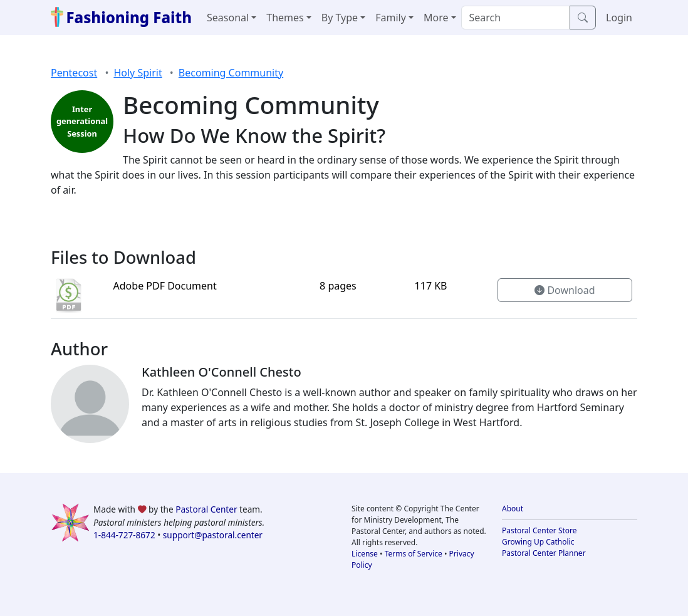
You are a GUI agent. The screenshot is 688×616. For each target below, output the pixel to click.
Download (565, 290)
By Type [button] (340, 18)
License (365, 554)
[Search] (516, 18)
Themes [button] (285, 18)
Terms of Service (414, 554)
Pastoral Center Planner (544, 553)
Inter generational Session (82, 121)
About (513, 509)
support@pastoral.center (213, 535)
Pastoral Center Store (539, 530)
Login (619, 18)
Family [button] (391, 18)
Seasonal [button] (228, 18)
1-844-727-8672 (124, 535)
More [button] (436, 18)
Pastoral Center (206, 509)
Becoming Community (231, 73)
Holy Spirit (138, 73)
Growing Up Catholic (538, 542)
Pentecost (74, 73)
